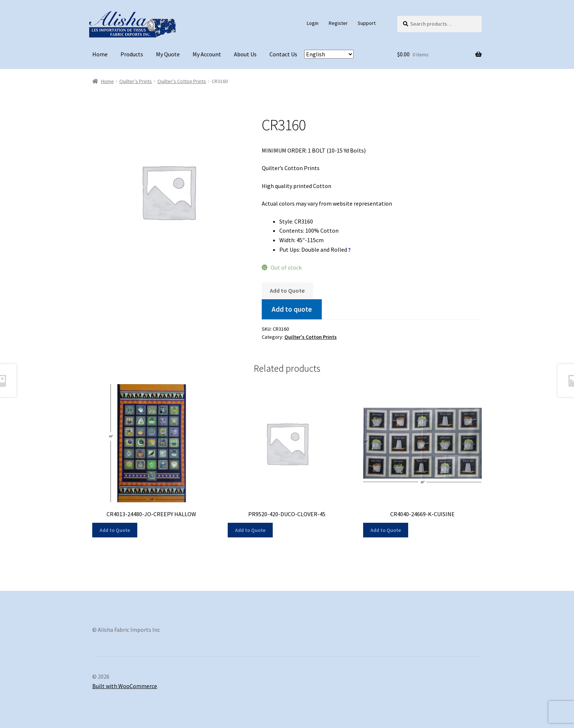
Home (100, 54)
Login (313, 23)
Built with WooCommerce (125, 686)
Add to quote (292, 309)
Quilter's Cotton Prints (182, 81)
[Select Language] (329, 54)
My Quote (168, 54)
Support (367, 23)
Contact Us (283, 54)
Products (132, 54)
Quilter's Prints (136, 81)
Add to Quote (287, 290)
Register (338, 23)
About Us (245, 54)
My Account (207, 54)
